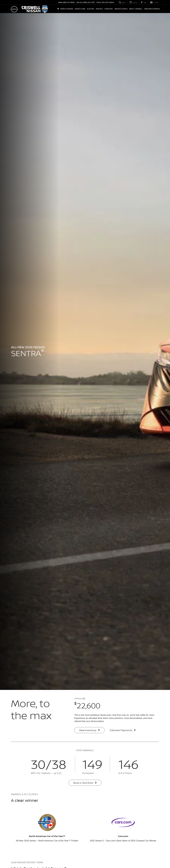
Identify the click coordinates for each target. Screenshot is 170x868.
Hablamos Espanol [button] (152, 9)
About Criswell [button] (136, 9)
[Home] (58, 9)
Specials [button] (99, 9)
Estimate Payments (123, 730)
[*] (84, 698)
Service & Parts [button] (121, 9)
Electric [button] (91, 9)
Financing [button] (109, 9)
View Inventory (89, 730)
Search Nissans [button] (67, 9)
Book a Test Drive (85, 783)
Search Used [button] (80, 9)
